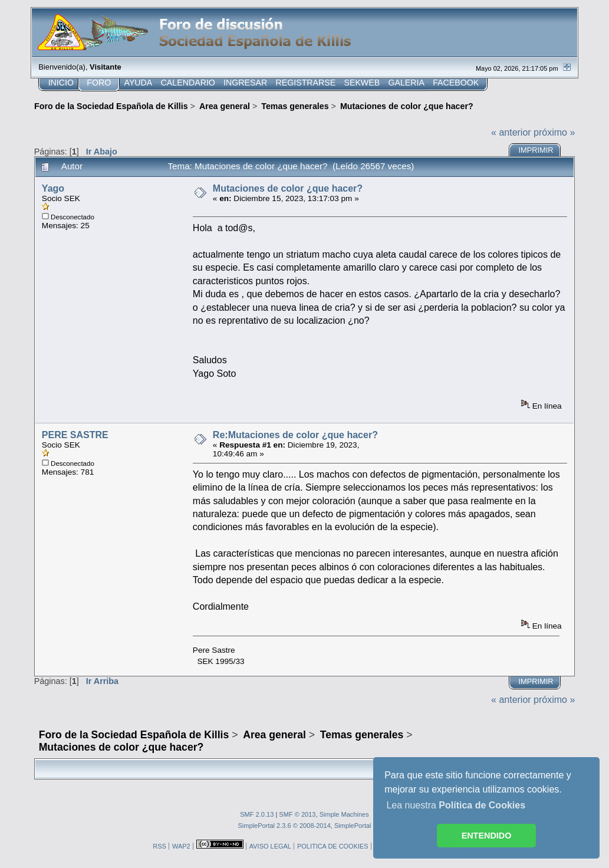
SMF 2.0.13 (257, 814)
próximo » (554, 132)
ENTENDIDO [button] (487, 836)
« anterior (511, 132)
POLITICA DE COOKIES (333, 846)
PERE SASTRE (75, 435)
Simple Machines (344, 814)
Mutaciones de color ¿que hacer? (288, 188)
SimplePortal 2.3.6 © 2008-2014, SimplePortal (304, 826)
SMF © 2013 (297, 814)
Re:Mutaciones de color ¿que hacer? (295, 435)
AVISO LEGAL (270, 846)
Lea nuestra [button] (456, 805)
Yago (53, 188)
